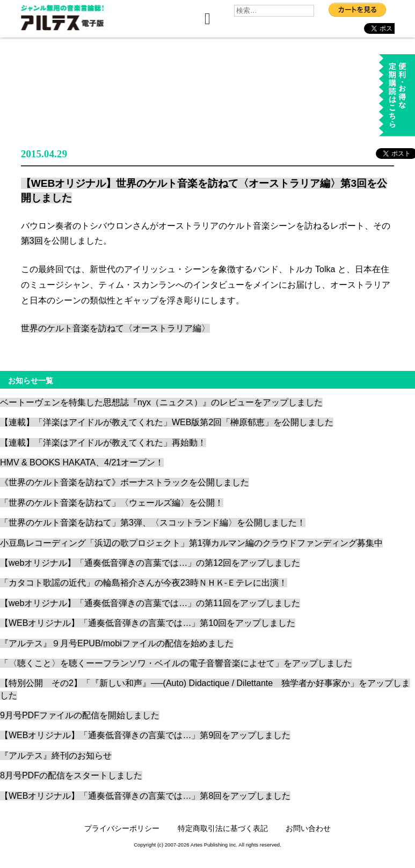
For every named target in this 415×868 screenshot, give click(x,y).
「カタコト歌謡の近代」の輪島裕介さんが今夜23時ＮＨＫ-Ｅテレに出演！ (144, 583)
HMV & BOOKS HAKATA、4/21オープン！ (82, 462)
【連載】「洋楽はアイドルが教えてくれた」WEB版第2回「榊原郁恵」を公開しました (167, 422)
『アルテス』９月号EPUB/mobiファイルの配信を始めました (117, 643)
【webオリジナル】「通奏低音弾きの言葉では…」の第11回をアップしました (150, 603)
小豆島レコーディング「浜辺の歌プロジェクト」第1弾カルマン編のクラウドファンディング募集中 (191, 543)
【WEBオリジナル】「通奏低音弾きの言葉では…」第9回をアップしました (145, 735)
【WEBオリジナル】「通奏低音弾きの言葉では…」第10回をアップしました (148, 623)
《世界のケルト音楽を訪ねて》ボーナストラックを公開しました (125, 482)
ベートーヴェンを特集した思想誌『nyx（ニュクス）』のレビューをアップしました (161, 402)
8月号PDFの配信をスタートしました (71, 775)
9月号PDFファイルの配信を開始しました (80, 715)
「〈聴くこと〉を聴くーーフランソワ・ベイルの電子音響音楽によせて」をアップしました (176, 663)
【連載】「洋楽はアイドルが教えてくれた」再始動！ (103, 443)
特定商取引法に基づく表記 (223, 828)
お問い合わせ (308, 828)
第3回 (32, 241)
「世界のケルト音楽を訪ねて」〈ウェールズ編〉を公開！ (112, 503)
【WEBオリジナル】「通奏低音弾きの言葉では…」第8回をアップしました (145, 796)
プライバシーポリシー (122, 828)
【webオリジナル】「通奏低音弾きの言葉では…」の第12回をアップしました (150, 563)
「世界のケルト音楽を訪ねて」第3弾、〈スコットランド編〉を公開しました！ (153, 523)
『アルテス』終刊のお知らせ (56, 756)
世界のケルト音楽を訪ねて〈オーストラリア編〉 (115, 328)
